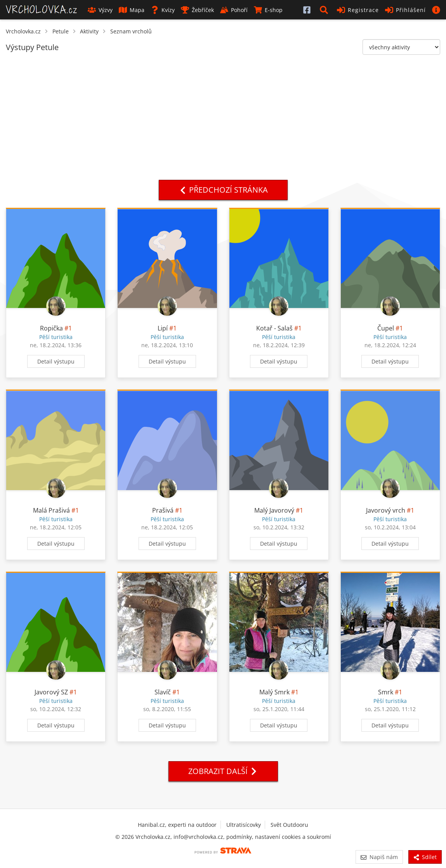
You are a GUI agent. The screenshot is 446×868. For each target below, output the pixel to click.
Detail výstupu (56, 361)
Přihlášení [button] (405, 10)
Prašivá (163, 510)
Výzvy (100, 10)
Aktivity (89, 31)
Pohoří (234, 10)
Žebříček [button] (197, 10)
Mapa (132, 10)
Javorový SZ (51, 692)
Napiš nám (379, 857)
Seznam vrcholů (131, 31)
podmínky (239, 837)
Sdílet (425, 857)
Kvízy (163, 10)
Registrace (358, 10)
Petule (61, 31)
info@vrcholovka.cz (198, 837)
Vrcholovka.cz (23, 31)
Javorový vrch (386, 510)
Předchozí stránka (223, 190)
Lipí (163, 328)
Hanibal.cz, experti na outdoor (177, 825)
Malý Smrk (274, 692)
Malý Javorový (274, 510)
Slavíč (163, 692)
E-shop (268, 10)
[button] (325, 10)
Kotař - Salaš (274, 328)
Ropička (51, 328)
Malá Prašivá (51, 510)
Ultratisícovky (244, 825)
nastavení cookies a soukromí (293, 837)
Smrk (386, 692)
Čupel (386, 328)
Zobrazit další (223, 771)
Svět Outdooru (289, 825)
